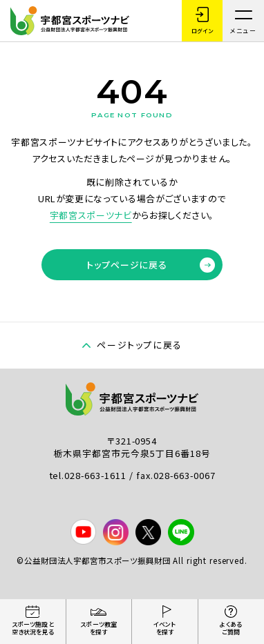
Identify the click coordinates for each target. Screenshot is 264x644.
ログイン (202, 21)
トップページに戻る (151, 265)
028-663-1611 (97, 475)
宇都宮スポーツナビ (91, 215)
